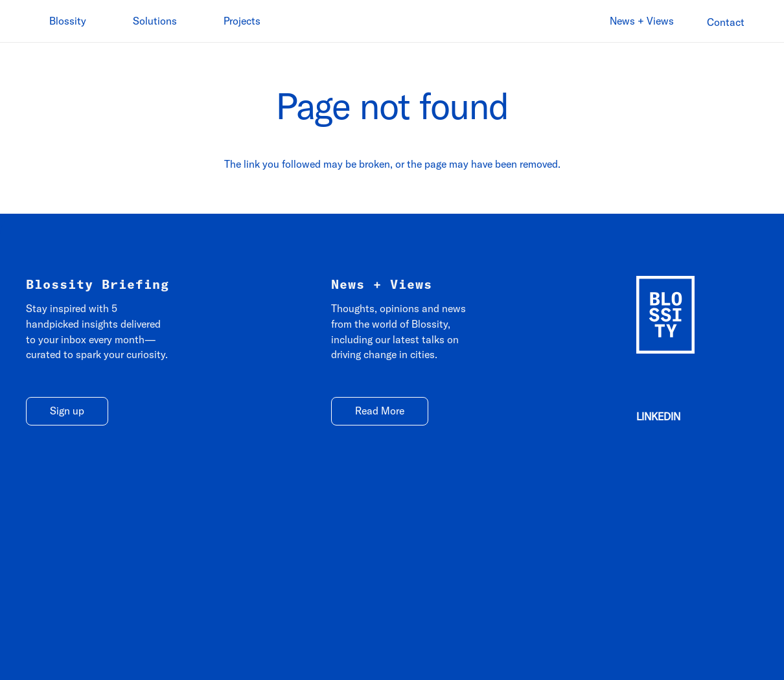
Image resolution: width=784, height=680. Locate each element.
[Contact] (726, 22)
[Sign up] (67, 412)
